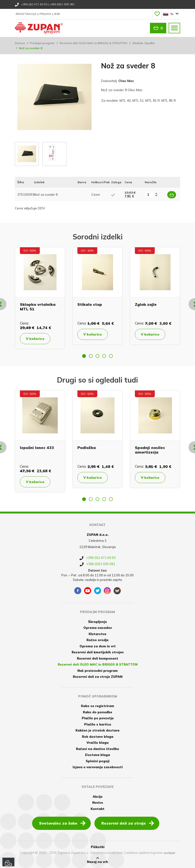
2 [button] (91, 356)
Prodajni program (42, 43)
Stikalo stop (90, 304)
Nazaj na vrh (97, 860)
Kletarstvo (97, 634)
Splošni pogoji (98, 761)
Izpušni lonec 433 (37, 448)
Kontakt (97, 809)
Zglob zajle (146, 304)
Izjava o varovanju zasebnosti (98, 767)
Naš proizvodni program (97, 671)
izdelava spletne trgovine (144, 853)
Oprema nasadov (98, 628)
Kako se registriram (97, 706)
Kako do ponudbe (97, 712)
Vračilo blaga (97, 743)
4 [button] (104, 356)
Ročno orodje (97, 640)
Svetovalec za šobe (62, 823)
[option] (40, 298)
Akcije (98, 797)
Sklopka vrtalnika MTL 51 (38, 307)
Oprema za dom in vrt (98, 646)
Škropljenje (97, 622)
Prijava (46, 14)
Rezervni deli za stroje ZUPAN (98, 677)
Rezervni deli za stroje (128, 823)
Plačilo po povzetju (98, 718)
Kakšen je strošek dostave (97, 730)
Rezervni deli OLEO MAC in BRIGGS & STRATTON (93, 43)
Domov (20, 43)
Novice (98, 803)
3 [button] (97, 356)
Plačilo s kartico (98, 724)
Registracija (26, 14)
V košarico (35, 339)
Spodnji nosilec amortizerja (150, 450)
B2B (57, 14)
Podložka (87, 448)
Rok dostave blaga (98, 737)
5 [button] (111, 356)
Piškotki (98, 847)
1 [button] (84, 356)
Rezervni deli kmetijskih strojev (98, 652)
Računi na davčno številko (97, 749)
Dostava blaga (97, 755)
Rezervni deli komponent (97, 658)
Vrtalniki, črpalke (143, 43)
